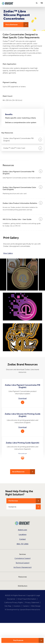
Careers (26, 606)
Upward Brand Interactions (30, 610)
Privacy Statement (32, 602)
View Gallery (8, 253)
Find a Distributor (12, 25)
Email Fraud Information (27, 599)
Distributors (23, 586)
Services (22, 554)
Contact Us (12, 507)
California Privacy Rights (14, 602)
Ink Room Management (22, 567)
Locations (23, 534)
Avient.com (22, 530)
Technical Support (22, 563)
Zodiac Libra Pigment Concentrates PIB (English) (18, 139)
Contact (22, 539)
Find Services (13, 501)
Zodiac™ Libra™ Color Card (14, 148)
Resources (23, 577)
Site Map (8, 606)
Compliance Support (23, 558)
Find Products (18, 640)
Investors (17, 606)
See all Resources (18, 472)
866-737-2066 (23, 544)
